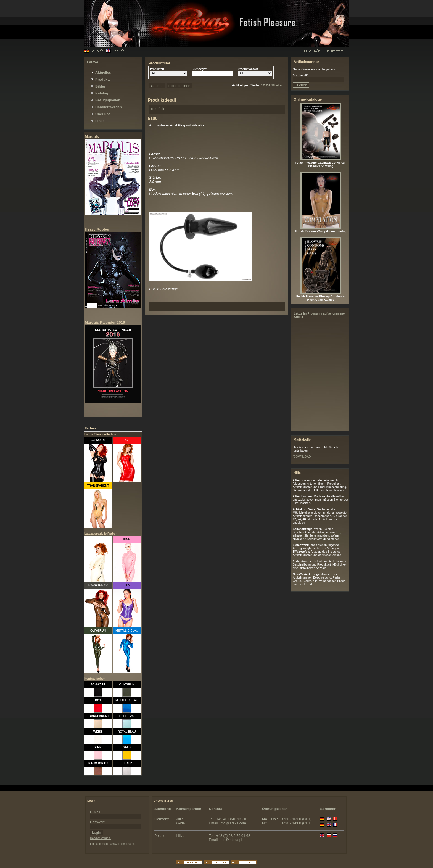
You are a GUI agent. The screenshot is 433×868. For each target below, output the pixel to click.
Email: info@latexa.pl (225, 840)
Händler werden (109, 107)
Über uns (103, 114)
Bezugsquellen (108, 100)
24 (268, 85)
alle (279, 85)
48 (273, 85)
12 (263, 85)
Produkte (103, 79)
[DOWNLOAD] (302, 457)
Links (100, 121)
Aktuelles (103, 72)
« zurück (158, 109)
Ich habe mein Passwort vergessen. (112, 844)
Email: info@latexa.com (227, 823)
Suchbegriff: (301, 75)
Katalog (102, 93)
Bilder (100, 86)
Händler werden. (100, 838)
